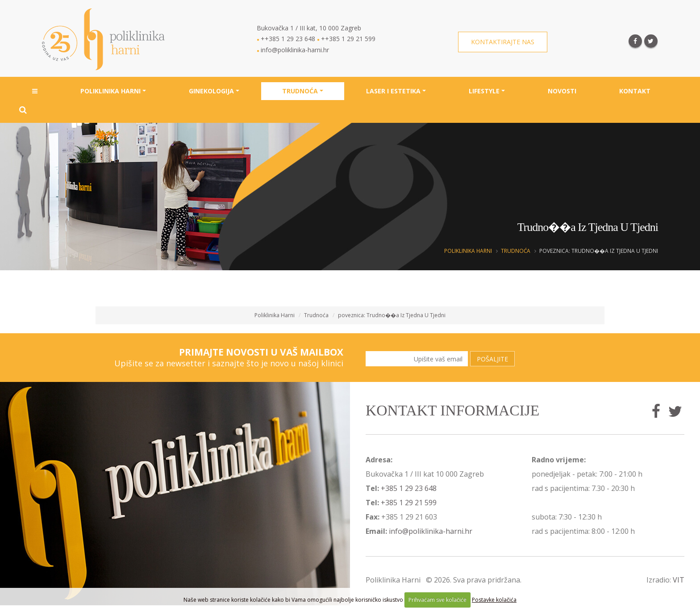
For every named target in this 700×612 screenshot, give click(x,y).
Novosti (562, 91)
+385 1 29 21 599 (409, 503)
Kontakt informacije (452, 410)
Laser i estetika (393, 91)
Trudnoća (300, 91)
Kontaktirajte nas (503, 42)
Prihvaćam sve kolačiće (437, 600)
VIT (679, 580)
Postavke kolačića (494, 600)
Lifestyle (484, 91)
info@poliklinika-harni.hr (431, 531)
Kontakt (635, 91)
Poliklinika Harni (110, 91)
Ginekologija (211, 91)
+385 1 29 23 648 (409, 488)
